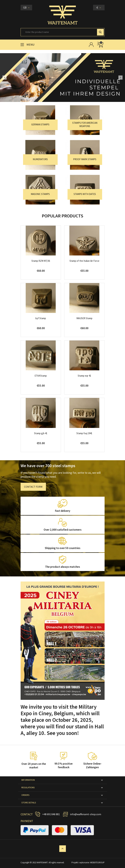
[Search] (63, 32)
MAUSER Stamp (84, 318)
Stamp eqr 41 (84, 376)
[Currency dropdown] (99, 8)
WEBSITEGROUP (97, 863)
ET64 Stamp (41, 376)
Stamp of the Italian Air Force (84, 261)
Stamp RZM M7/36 (41, 261)
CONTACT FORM (33, 487)
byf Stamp (41, 318)
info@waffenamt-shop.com (86, 814)
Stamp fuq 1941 (84, 433)
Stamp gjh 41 (41, 433)
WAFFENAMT (42, 863)
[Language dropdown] (26, 8)
